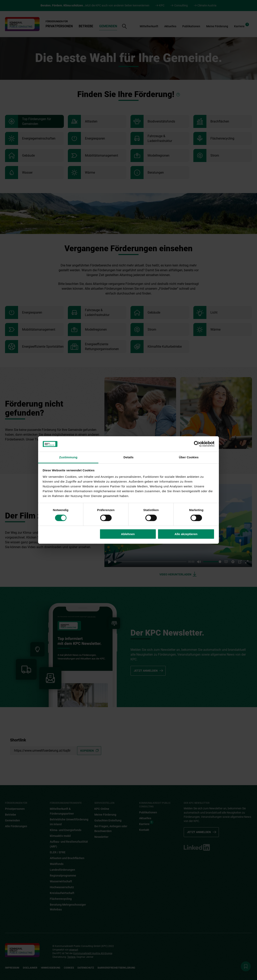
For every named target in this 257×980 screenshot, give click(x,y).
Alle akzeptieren (186, 534)
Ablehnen (128, 534)
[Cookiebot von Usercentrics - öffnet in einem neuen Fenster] (197, 444)
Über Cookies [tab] (189, 457)
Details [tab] (128, 457)
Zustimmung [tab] (68, 457)
